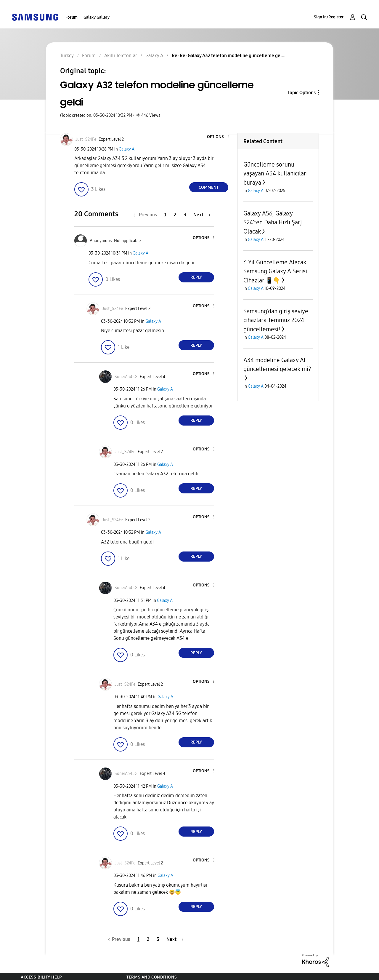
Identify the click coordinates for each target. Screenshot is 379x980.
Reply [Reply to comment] (196, 277)
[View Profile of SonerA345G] (126, 377)
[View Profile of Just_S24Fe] (86, 139)
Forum (72, 17)
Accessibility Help (41, 977)
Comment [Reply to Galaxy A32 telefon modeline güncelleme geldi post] (209, 187)
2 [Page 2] (175, 215)
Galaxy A (127, 149)
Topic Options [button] (302, 93)
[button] (218, 137)
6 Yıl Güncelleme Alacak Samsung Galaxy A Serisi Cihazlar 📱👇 (275, 271)
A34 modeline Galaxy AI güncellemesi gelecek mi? (277, 364)
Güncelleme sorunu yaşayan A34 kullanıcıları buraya (276, 174)
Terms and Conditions (152, 977)
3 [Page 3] (185, 215)
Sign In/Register (329, 17)
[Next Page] (202, 215)
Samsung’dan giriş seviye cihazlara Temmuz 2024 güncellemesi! (276, 320)
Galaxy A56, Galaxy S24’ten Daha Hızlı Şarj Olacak (273, 222)
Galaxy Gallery (97, 17)
